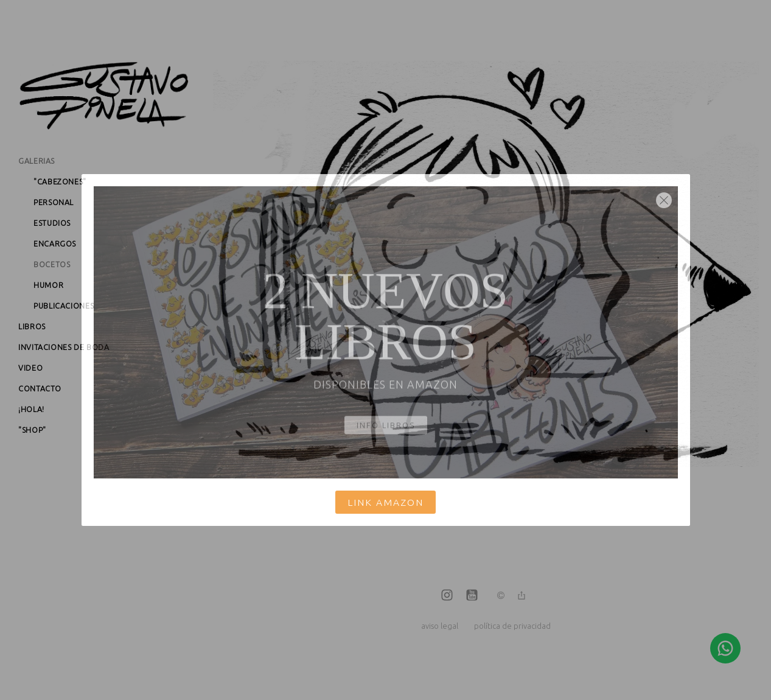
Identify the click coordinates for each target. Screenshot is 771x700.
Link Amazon (385, 502)
